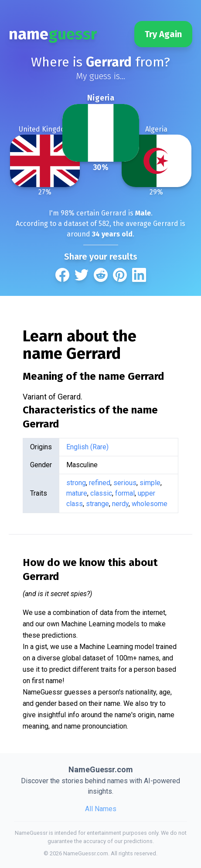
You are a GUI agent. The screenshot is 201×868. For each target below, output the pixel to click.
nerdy (120, 504)
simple (150, 483)
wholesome (150, 504)
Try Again (163, 34)
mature (77, 493)
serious (125, 483)
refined (100, 483)
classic (101, 493)
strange (97, 504)
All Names (101, 809)
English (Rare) (87, 447)
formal (125, 493)
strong (76, 483)
